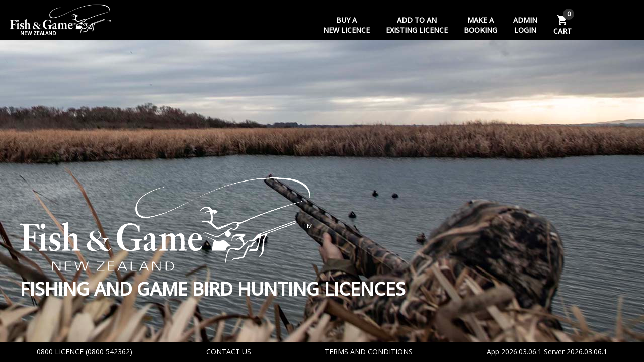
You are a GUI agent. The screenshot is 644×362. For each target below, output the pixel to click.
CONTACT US (229, 352)
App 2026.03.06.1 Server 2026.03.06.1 (547, 352)
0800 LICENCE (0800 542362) (85, 352)
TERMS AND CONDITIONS (369, 352)
